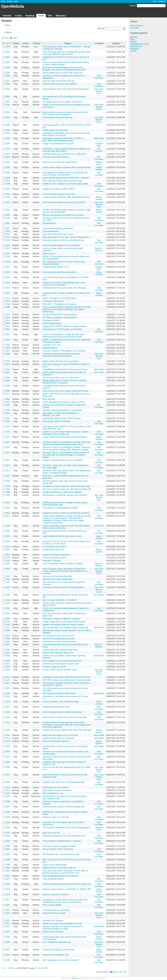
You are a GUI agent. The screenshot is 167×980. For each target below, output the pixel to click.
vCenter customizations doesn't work (58, 950)
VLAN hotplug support (52, 323)
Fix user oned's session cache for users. (60, 670)
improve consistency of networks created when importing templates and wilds (63, 928)
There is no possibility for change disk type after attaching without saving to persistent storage (63, 336)
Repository (61, 16)
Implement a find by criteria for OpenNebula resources (66, 513)
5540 (8, 167)
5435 (8, 636)
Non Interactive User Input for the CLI (59, 636)
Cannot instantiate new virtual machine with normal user (67, 884)
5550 (8, 117)
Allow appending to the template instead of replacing (65, 628)
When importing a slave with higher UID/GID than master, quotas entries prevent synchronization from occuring (65, 571)
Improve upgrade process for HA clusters (60, 876)
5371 (8, 926)
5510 (8, 301)
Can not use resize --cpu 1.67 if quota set (60, 378)
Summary (134, 28)
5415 (8, 717)
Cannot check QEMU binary (55, 865)
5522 (8, 245)
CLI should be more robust (54, 547)
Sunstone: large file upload (54, 667)
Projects (10, 1)
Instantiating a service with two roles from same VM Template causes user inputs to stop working (65, 901)
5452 (8, 561)
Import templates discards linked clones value (62, 712)
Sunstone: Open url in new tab (56, 817)
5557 (8, 81)
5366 (8, 955)
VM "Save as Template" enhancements (59, 318)
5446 (8, 587)
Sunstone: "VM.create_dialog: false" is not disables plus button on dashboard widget (67, 472)
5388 (8, 849)
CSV (120, 972)
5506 (8, 318)
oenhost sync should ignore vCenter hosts (61, 664)
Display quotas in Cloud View (55, 130)
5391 (8, 836)
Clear (15, 38)
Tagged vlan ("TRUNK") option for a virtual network (65, 326)
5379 (8, 889)
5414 (8, 723)
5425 (8, 670)
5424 (8, 677)
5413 (8, 730)
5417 (8, 707)
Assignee (99, 43)
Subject (68, 43)
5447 (8, 582)
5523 (8, 240)
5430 (8, 653)
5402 (8, 787)
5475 (8, 447)
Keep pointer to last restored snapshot (59, 642)
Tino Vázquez (99, 150)
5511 (8, 298)
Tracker (16, 43)
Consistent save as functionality (56, 910)
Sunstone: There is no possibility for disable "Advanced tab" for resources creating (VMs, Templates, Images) (66, 449)
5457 (8, 541)
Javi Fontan (99, 372)
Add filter (101, 28)
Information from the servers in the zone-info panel (64, 288)
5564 (8, 47)
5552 (8, 105)
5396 (8, 812)
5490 (8, 381)
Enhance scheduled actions (55, 558)
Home (3, 1)
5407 (8, 757)
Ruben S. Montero (99, 249)
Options (9, 32)
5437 (8, 628)
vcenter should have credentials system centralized (65, 437)
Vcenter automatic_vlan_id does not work (60, 702)
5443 (8, 603)
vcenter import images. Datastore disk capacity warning (67, 167)
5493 (8, 369)
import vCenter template (53, 932)
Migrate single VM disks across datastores (61, 361)
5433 (8, 642)
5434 (8, 639)
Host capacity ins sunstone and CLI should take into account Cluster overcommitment (65, 174)
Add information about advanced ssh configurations (65, 154)
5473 (8, 460)
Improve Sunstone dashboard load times (60, 650)
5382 (8, 876)
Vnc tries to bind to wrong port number (59, 846)
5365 (8, 960)
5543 (8, 154)
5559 (8, 73)
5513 (8, 288)
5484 (8, 405)
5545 (8, 144)
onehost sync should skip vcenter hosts (60, 162)
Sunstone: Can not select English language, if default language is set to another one (66, 433)
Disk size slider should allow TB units (59, 81)
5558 (8, 76)
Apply (7, 38)
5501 (8, 334)
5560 (8, 68)
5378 (8, 894)
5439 (8, 622)
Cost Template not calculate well (57, 942)
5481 (8, 418)
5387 (8, 854)
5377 (8, 900)
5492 (8, 372)
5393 (8, 828)
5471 (8, 471)
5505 (8, 320)
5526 (8, 231)
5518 (8, 262)
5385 (8, 865)
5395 (8, 817)
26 (9, 968)
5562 (8, 57)
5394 (8, 822)
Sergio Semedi (99, 169)
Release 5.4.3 (136, 46)
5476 (8, 442)
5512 (8, 293)
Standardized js (49, 223)
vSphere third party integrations (56, 555)
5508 (8, 307)
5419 (8, 696)
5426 (8, 667)
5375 (8, 910)
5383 (8, 871)
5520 (8, 254)
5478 (8, 432)
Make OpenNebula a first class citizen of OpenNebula (66, 237)
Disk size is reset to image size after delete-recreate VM (67, 489)
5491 (8, 378)
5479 (8, 427)
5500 (8, 340)
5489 (8, 386)
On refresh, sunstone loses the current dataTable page (66, 486)
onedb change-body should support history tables (64, 622)
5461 (8, 516)
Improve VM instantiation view (56, 955)
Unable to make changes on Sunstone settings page (65, 184)
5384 (8, 868)
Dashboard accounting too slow (56, 707)
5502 (8, 329)
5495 (8, 361)
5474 (8, 453)
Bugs (133, 39)
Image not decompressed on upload (58, 144)
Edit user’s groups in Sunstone (56, 894)
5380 (8, 884)
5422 (8, 683)
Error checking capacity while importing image (62, 181)
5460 (8, 526)
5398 (8, 801)
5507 (8, 315)
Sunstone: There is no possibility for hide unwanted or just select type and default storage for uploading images (66, 455)
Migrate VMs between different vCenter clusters (63, 625)
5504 (8, 323)
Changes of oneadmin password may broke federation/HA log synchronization (61, 355)
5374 (8, 913)
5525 (8, 234)
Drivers (133, 42)
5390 (8, 841)
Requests (134, 49)
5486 (8, 399)
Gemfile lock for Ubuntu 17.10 (56, 267)
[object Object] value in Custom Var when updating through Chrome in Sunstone (65, 382)
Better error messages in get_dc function (60, 735)
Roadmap (30, 16)
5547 (8, 133)
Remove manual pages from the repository (61, 245)
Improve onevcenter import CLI (56, 741)
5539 (8, 173)
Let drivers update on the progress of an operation (64, 351)
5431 (8, 650)
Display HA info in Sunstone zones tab (59, 868)
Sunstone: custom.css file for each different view (64, 240)
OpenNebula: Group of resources (57, 790)
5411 (8, 738)
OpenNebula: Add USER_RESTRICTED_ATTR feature (66, 677)
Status (26, 43)
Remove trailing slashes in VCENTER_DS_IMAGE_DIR (67, 889)
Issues (41, 16)
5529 (8, 218)
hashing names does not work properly (59, 272)
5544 (8, 149)
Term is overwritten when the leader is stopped (63, 564)
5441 (8, 614)
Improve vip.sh (49, 254)
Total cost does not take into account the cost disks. (65, 717)
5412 (8, 735)
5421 (8, 688)
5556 (8, 84)
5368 (8, 942)
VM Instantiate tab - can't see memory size (61, 854)
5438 (8, 625)
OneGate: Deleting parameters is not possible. (63, 410)
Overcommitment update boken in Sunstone (62, 841)
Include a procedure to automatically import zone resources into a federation (64, 284)
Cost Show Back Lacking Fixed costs (59, 194)
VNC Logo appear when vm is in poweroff (61, 960)
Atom (115, 972)
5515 (8, 277)
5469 (8, 481)
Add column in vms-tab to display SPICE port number (66, 391)
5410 (8, 741)
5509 (8, 304)
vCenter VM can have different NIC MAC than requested (67, 730)
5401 (8, 790)
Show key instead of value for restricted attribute (63, 587)
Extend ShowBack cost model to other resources (64, 402)
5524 (8, 237)
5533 (8, 197)
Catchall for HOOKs (51, 320)
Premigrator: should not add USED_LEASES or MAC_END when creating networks (63, 140)
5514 (8, 283)
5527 (8, 228)
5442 (8, 608)
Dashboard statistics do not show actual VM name (64, 836)
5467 (8, 489)
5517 (8, 267)
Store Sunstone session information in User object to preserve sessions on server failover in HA (65, 872)
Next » (13, 968)
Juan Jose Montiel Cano (99, 91)
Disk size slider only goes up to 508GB (59, 84)
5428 (8, 661)
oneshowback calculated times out (57, 117)
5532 (8, 202)
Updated (116, 43)
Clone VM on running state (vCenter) (58, 639)
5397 (8, 807)
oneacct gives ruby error (53, 550)
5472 (8, 465)
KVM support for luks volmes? (56, 787)
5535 (8, 189)
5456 (8, 547)
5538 (8, 178)
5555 (8, 89)
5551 (8, 112)
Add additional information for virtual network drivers (65, 369)
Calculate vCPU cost (52, 345)
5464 (8, 503)
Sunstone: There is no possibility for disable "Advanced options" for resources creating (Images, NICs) (66, 443)
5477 (8, 437)
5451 (8, 564)
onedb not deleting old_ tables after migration (62, 492)
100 (42, 968)
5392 (8, 833)
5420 (8, 693)
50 (39, 968)
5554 (8, 97)
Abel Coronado (99, 77)
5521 (8, 248)
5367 (8, 950)
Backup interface (50, 348)
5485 (8, 402)
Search (133, 6)
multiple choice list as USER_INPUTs (59, 189)
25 (36, 968)
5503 (8, 326)
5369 (8, 937)
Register (162, 1)
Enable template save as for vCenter (58, 738)
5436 (8, 630)
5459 (8, 531)
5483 (8, 410)
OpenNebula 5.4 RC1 (140, 44)
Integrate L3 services (52, 561)
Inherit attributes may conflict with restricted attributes (66, 89)
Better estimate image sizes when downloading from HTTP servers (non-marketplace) (65, 113)
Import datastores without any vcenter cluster (62, 536)
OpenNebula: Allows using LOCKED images (62, 418)
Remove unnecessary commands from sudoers (63, 215)
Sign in (155, 1)
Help (16, 1)
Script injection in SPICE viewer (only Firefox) (62, 329)
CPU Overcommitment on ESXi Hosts (59, 693)
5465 (8, 495)
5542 (8, 157)
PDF (125, 972)
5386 (8, 860)
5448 (8, 579)
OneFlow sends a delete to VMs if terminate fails (64, 807)
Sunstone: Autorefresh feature (56, 157)
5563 (8, 52)
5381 (8, 879)
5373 (8, 921)
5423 (8, 680)
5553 (8, 102)
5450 (8, 569)
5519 (8, 257)
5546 (8, 138)
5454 (8, 555)
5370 (8, 932)
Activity (18, 16)
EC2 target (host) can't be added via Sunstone (63, 102)
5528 (8, 223)
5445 (8, 595)
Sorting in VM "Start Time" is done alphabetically (64, 782)
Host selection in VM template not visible (60, 508)
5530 (8, 215)
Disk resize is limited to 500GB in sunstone (61, 619)
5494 (8, 364)
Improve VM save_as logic (54, 913)
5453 (8, 558)
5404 (8, 775)
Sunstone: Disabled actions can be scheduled (62, 460)
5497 (8, 351)
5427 (8, 664)
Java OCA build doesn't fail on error (58, 234)
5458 (8, 536)
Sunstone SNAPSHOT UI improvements (60, 315)
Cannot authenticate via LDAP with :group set (62, 73)
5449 (8, 576)
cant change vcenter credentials (56, 421)
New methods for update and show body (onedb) (64, 202)
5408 (8, 752)
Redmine (75, 978)
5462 (8, 513)
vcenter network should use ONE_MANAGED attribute (66, 197)
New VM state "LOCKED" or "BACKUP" (60, 600)
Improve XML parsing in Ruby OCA (58, 653)
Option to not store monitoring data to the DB (62, 924)
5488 (8, 391)
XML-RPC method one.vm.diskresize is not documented (67, 680)
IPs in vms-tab (49, 399)
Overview (7, 16)
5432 (8, 645)
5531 (8, 210)
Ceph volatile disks (51, 231)
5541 (8, 162)
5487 (8, 394)
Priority (37, 43)
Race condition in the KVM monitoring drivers (62, 661)
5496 (8, 354)
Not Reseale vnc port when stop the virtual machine (65, 495)
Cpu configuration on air (53, 793)
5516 (8, 272)
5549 (8, 125)
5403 (8, 782)
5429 (8, 656)
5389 (8, 846)
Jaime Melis (99, 138)
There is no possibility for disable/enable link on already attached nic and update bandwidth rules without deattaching (67, 309)
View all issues (137, 26)
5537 (8, 181)
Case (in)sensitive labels (53, 879)
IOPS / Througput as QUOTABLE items (60, 298)
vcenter (133, 51)
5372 (8, 924)
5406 (8, 762)
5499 (8, 345)
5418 (8, 702)
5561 (8, 62)
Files (50, 16)
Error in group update (52, 905)
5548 (8, 130)
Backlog (134, 37)
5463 (8, 508)
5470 (8, 476)
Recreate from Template (53, 921)
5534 (8, 194)
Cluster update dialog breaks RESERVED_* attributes (66, 178)
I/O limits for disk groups (53, 301)
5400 (8, 793)
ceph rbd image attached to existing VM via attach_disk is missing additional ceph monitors (67, 53)
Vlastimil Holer (99, 145)
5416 (8, 712)
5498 (8, 348)
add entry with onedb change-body (58, 579)
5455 (8, 550)
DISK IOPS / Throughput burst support (59, 304)
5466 (8, 492)
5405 (8, 767)
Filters (8, 25)
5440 (8, 619)
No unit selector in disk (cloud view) (58, 849)
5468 (8, 486)
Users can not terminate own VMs (57, 576)
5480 (8, 421)
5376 (8, 905)
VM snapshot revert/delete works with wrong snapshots (66, 828)
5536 (8, 184)
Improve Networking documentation (58, 228)
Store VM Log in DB (51, 833)
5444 (8, 600)
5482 (8, 413)
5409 (8, 746)
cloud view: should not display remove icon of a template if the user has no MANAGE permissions (64, 69)
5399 (8, 796)
